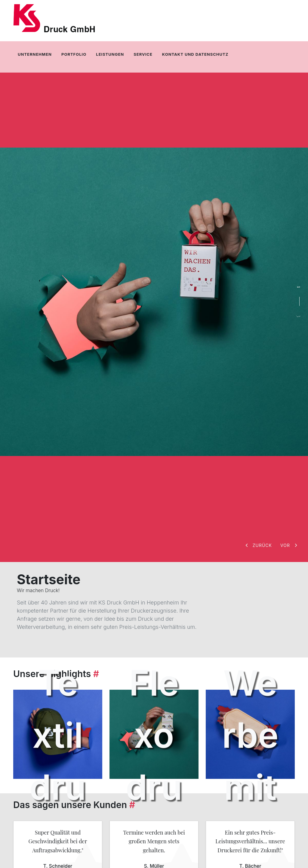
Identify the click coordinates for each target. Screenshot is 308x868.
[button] (259, 545)
